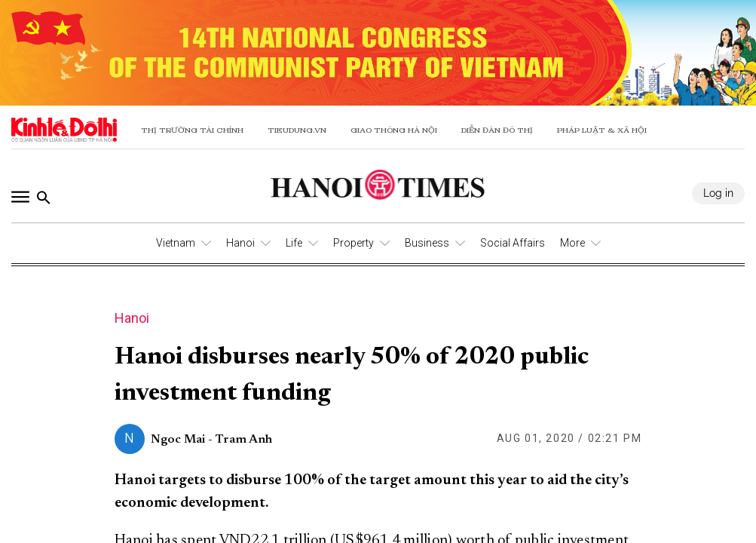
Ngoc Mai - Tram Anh (211, 440)
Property (354, 243)
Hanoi (240, 243)
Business (427, 243)
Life (294, 243)
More (572, 243)
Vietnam (176, 243)
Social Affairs (513, 243)
